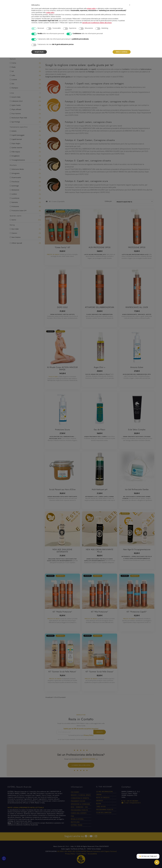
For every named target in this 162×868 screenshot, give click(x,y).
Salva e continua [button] (122, 52)
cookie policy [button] (50, 13)
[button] (130, 5)
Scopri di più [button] (39, 52)
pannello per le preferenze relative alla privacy (97, 23)
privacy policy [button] (91, 8)
